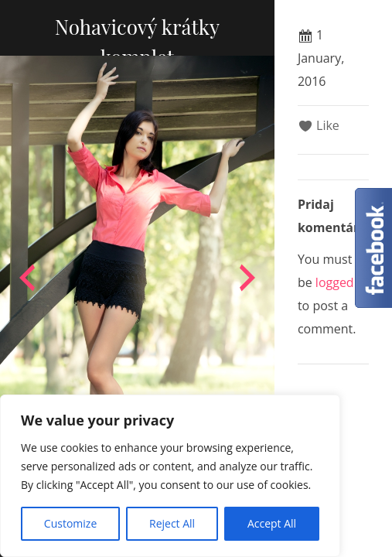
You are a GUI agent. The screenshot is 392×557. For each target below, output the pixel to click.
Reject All (172, 523)
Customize (70, 523)
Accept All (272, 523)
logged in (342, 282)
